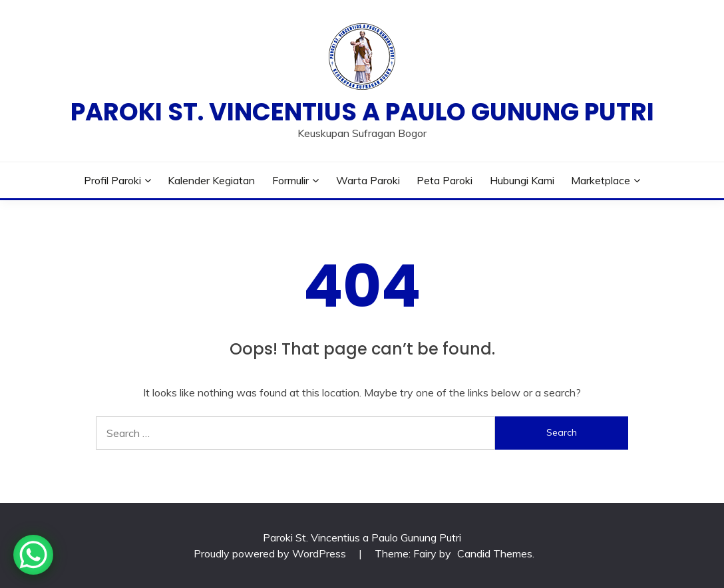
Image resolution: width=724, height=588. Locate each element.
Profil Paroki (112, 180)
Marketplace (601, 180)
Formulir (290, 180)
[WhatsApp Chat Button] (33, 555)
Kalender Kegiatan (211, 180)
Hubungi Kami (522, 180)
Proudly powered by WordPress (271, 553)
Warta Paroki (368, 180)
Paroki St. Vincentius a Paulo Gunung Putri (362, 112)
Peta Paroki (445, 180)
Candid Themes (495, 553)
